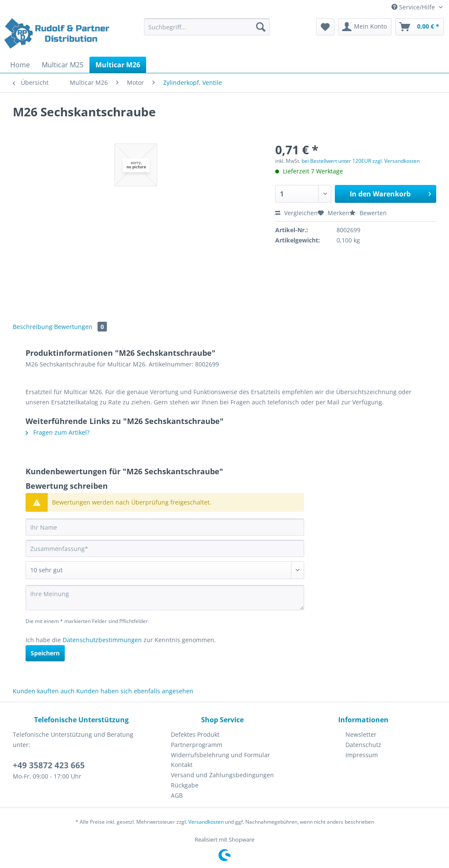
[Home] (20, 65)
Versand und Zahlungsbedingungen (222, 775)
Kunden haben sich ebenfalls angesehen (135, 691)
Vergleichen (296, 213)
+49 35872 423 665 (49, 765)
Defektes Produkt (195, 734)
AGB (177, 795)
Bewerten (368, 213)
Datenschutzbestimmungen (102, 640)
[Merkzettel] (325, 27)
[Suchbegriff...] (207, 27)
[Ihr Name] (165, 527)
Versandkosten (206, 822)
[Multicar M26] (118, 65)
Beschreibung (33, 327)
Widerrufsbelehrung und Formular (220, 755)
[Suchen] (261, 27)
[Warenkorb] (420, 27)
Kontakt (182, 765)
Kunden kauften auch (44, 691)
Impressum (362, 755)
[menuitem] (207, 31)
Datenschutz (363, 745)
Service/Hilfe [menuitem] (414, 7)
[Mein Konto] (365, 27)
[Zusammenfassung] (165, 548)
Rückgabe (185, 785)
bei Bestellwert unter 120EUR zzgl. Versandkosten (361, 161)
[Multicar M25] (63, 65)
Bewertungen (81, 327)
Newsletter (361, 734)
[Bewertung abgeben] (165, 570)
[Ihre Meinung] (165, 598)
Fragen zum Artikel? (58, 432)
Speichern (45, 653)
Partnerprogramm (197, 745)
